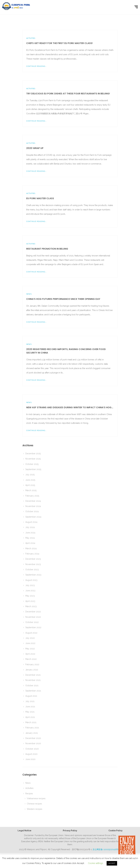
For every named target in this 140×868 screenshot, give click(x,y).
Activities (31, 38)
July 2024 (30, 527)
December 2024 (33, 501)
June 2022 (30, 643)
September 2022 (33, 627)
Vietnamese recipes (36, 798)
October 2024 (32, 511)
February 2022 (32, 664)
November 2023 (33, 564)
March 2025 (31, 490)
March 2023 (31, 606)
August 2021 (31, 696)
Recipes (29, 794)
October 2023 (32, 570)
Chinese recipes (34, 804)
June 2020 (30, 759)
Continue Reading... (37, 66)
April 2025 (30, 485)
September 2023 (33, 575)
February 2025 (32, 496)
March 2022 (31, 659)
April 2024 (30, 543)
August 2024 (31, 522)
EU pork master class (40, 198)
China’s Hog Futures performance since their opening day (63, 299)
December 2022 (33, 612)
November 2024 (33, 506)
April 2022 (30, 654)
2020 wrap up (35, 148)
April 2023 (30, 601)
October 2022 (32, 622)
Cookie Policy (116, 831)
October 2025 (32, 464)
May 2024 (30, 538)
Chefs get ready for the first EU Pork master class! (60, 43)
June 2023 (30, 591)
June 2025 (30, 480)
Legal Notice (24, 831)
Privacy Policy (70, 831)
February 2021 (32, 728)
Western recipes (35, 809)
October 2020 (32, 749)
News (29, 294)
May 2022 (30, 649)
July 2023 (30, 585)
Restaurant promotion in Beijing (47, 249)
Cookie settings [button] (95, 863)
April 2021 (30, 717)
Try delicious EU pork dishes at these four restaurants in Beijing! (68, 94)
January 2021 (32, 733)
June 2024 (30, 533)
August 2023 (31, 580)
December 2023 (33, 559)
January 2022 (32, 670)
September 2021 (33, 691)
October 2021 (32, 686)
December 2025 (33, 454)
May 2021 (30, 712)
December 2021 (33, 675)
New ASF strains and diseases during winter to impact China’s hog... (70, 407)
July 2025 (30, 475)
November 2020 (33, 743)
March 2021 (31, 722)
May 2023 (30, 596)
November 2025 (33, 459)
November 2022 (33, 617)
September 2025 (33, 469)
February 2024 (32, 554)
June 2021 (30, 707)
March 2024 (31, 548)
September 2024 (33, 517)
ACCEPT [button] (112, 863)
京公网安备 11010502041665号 (107, 849)
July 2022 (30, 638)
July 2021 (30, 701)
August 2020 (31, 754)
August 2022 (31, 633)
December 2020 (33, 738)
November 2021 (33, 680)
